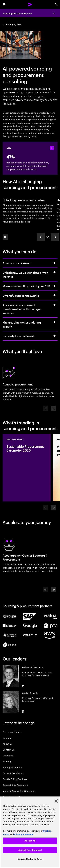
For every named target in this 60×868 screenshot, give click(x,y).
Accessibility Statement (15, 785)
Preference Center (12, 732)
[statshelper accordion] (52, 148)
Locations (8, 755)
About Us (7, 744)
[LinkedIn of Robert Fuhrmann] (23, 686)
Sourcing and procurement (17, 13)
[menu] (4, 4)
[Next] (54, 408)
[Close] (56, 801)
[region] (30, 832)
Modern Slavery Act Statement (19, 791)
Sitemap (7, 761)
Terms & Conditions (13, 773)
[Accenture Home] (30, 4)
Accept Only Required (30, 850)
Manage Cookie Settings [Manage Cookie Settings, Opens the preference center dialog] (30, 859)
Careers (7, 738)
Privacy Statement (12, 767)
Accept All (30, 841)
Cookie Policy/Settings (15, 779)
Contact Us (8, 749)
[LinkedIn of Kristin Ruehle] (23, 712)
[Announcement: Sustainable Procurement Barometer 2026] (27, 468)
